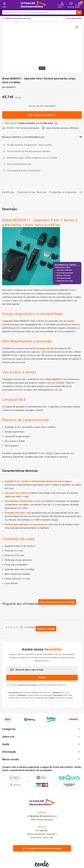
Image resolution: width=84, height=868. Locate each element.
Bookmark (71, 5)
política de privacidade (27, 685)
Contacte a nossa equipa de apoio (42, 848)
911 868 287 (42, 830)
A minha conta (61, 5)
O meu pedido (78, 5)
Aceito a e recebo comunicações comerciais (38, 685)
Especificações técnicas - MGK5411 (63, 128)
